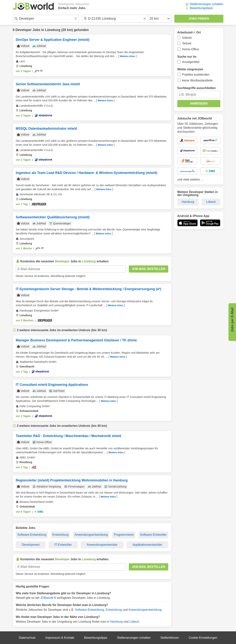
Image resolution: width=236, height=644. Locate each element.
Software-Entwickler (153, 535)
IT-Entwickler (63, 545)
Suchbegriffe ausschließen (197, 88)
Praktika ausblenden (196, 75)
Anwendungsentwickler (102, 545)
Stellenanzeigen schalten (207, 4)
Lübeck (134, 622)
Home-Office (191, 49)
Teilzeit (187, 43)
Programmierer (124, 535)
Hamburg (116, 622)
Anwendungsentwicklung (91, 535)
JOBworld (47, 598)
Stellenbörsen (170, 638)
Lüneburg (53, 30)
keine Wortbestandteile (197, 80)
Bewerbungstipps (201, 8)
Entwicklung (60, 535)
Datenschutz (27, 638)
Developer (23, 30)
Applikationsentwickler (147, 545)
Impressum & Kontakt (60, 638)
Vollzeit (187, 38)
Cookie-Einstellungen (203, 638)
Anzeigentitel (191, 62)
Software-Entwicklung (32, 535)
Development (31, 545)
